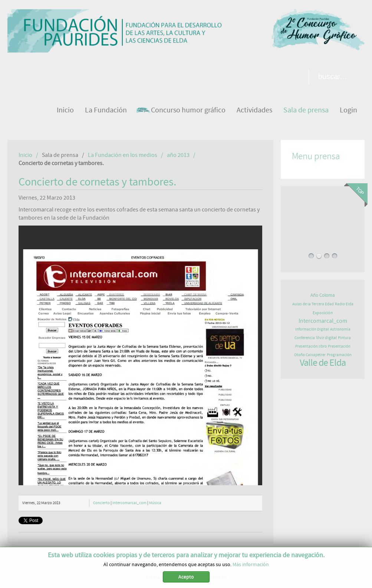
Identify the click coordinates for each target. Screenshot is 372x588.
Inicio (25, 155)
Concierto (101, 503)
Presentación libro (311, 346)
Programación (339, 355)
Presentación (339, 346)
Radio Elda (344, 304)
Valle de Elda (323, 363)
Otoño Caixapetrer (310, 355)
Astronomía (340, 329)
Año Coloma (323, 295)
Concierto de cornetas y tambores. (97, 182)
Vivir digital (326, 338)
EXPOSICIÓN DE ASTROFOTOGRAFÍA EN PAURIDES (323, 218)
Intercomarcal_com (129, 503)
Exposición (323, 313)
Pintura (344, 338)
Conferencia (305, 338)
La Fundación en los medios (123, 155)
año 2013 (178, 155)
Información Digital (312, 329)
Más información (251, 565)
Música (155, 503)
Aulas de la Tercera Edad (313, 304)
